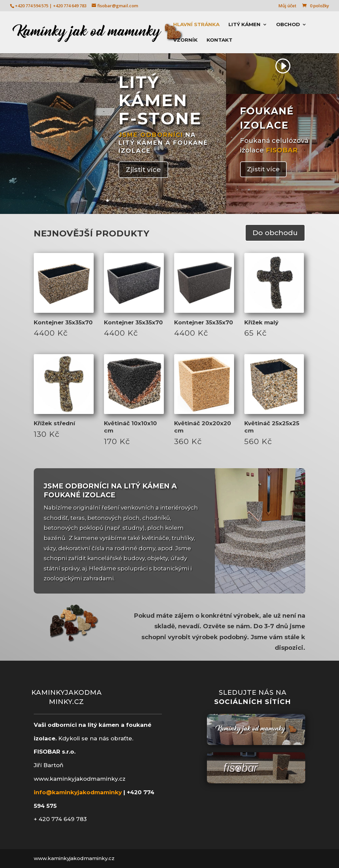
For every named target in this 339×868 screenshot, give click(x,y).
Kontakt (219, 40)
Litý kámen (244, 25)
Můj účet (287, 6)
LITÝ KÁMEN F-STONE (160, 100)
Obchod (288, 25)
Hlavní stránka (196, 25)
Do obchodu (275, 233)
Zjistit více (143, 170)
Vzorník (185, 40)
